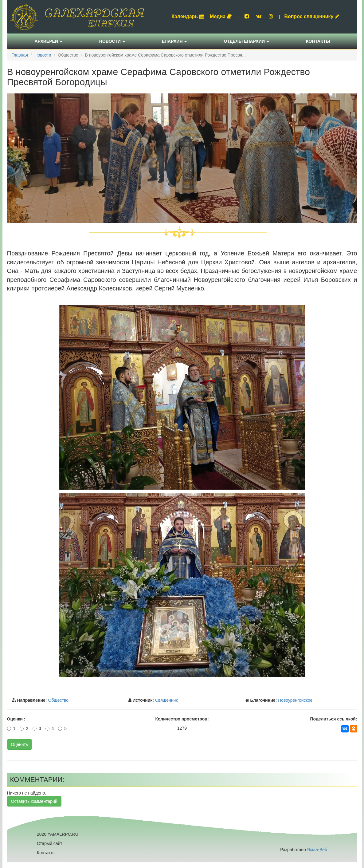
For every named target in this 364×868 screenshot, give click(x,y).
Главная (20, 55)
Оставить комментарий (34, 801)
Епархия (174, 41)
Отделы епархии (246, 41)
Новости (112, 41)
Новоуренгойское (295, 700)
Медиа (221, 16)
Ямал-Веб (317, 850)
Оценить (20, 744)
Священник (166, 700)
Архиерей (49, 41)
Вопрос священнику (312, 16)
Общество (58, 700)
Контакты (318, 41)
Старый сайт (50, 843)
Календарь (188, 16)
